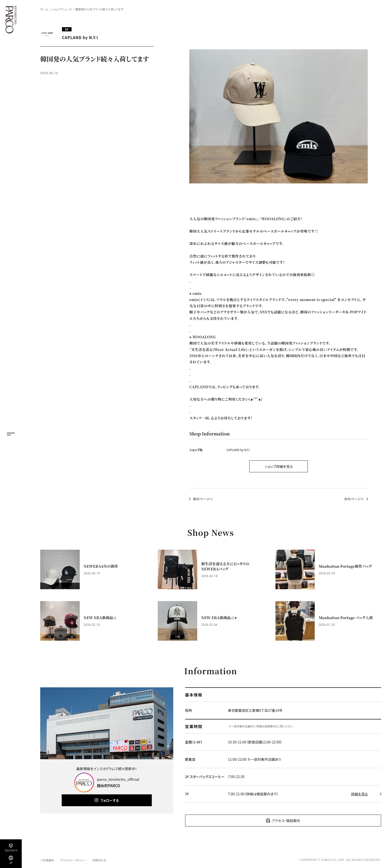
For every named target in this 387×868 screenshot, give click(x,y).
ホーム (44, 9)
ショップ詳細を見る (279, 466)
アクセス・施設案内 (286, 821)
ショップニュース (62, 9)
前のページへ (203, 499)
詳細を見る (359, 794)
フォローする (109, 800)
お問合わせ (99, 860)
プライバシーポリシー (73, 860)
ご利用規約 (47, 860)
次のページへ (354, 499)
